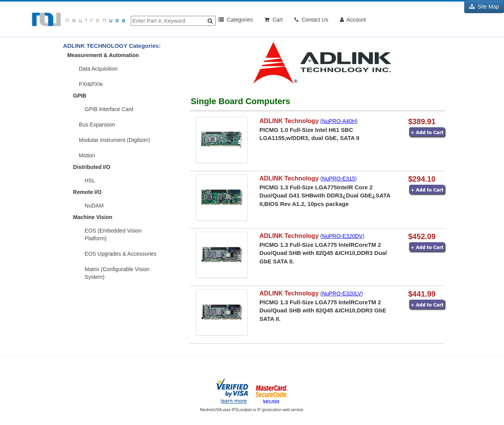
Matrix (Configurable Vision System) (117, 273)
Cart (273, 20)
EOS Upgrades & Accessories (120, 254)
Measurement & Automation (103, 55)
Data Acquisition (98, 69)
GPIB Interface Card (109, 109)
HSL (90, 180)
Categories (236, 20)
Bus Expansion (97, 125)
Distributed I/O (91, 167)
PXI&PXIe (91, 84)
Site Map (484, 7)
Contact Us (311, 20)
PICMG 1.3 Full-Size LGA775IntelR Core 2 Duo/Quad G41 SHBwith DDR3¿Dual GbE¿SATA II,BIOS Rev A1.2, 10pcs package (325, 196)
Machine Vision (93, 217)
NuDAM (94, 206)
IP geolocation (269, 410)
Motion (87, 155)
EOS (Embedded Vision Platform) (113, 234)
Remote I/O (87, 192)
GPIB (79, 96)
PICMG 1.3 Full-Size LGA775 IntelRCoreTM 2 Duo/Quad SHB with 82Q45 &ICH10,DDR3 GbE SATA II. (323, 310)
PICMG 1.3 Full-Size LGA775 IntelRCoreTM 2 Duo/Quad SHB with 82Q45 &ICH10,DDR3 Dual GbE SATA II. (323, 253)
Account (353, 20)
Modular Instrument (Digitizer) (114, 140)
